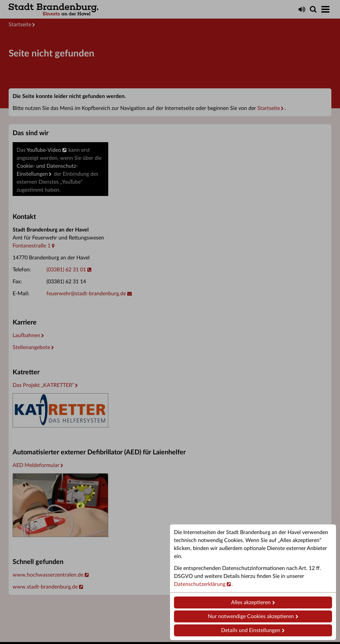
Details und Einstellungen (251, 630)
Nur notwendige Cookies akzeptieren (251, 616)
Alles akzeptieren (251, 602)
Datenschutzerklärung (200, 584)
